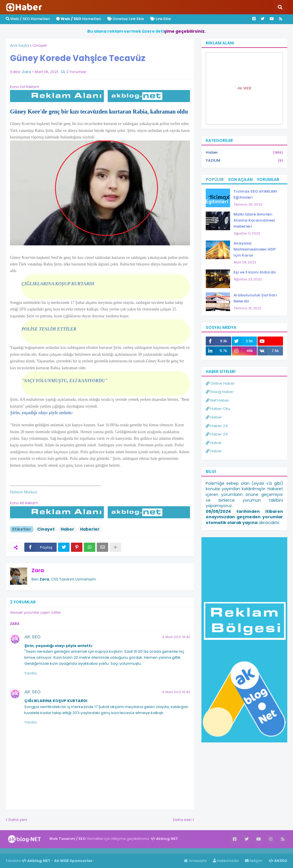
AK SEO (32, 637)
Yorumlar (268, 179)
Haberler (90, 529)
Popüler (215, 179)
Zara (38, 570)
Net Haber (217, 400)
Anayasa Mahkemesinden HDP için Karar (255, 249)
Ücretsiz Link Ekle (126, 19)
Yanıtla (30, 673)
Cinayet (39, 45)
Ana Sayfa (19, 45)
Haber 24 (217, 426)
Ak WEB (244, 88)
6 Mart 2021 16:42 (176, 637)
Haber (67, 529)
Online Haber (220, 383)
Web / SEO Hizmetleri (28, 19)
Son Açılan (240, 179)
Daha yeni (18, 820)
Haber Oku (218, 409)
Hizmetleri (79, 19)
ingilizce (59, 851)
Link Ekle (161, 19)
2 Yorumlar (76, 72)
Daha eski (182, 820)
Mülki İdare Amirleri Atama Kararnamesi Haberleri (254, 220)
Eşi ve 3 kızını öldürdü (255, 272)
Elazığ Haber (220, 392)
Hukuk (214, 443)
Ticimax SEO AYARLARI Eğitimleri (255, 194)
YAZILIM (244, 161)
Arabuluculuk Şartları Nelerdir (255, 298)
